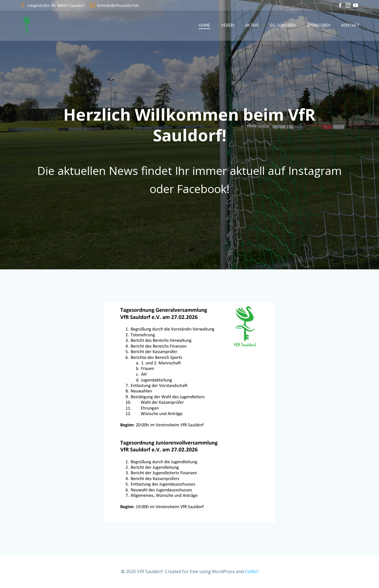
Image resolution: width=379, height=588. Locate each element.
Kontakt (350, 25)
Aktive (252, 25)
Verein (228, 25)
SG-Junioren (283, 25)
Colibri (252, 571)
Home (204, 25)
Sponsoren (318, 25)
